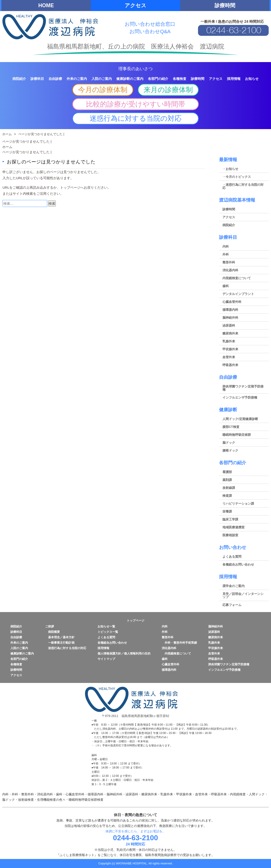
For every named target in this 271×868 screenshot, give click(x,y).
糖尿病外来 (230, 333)
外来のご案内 (19, 643)
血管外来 (229, 357)
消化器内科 (230, 270)
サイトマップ (106, 659)
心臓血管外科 (232, 302)
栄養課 (227, 511)
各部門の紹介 (233, 463)
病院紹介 (229, 225)
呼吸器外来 (230, 365)
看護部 (227, 472)
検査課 (227, 496)
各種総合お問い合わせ (238, 564)
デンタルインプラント (238, 294)
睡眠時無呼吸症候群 (237, 435)
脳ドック (229, 443)
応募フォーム (232, 605)
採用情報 (228, 577)
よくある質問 (232, 557)
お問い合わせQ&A (150, 31)
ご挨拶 (50, 626)
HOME (46, 5)
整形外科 (229, 262)
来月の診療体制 (168, 90)
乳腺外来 (229, 341)
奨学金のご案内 (234, 586)
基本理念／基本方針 (60, 637)
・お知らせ (230, 169)
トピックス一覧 (108, 632)
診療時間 (225, 5)
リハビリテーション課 (238, 504)
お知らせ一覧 (106, 626)
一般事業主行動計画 (60, 643)
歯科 (226, 286)
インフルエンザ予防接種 (240, 397)
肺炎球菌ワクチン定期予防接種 (243, 388)
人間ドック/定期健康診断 (240, 419)
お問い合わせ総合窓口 (150, 24)
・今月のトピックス (237, 177)
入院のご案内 (19, 648)
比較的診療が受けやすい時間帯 (136, 104)
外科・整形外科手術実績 (179, 643)
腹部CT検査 (231, 427)
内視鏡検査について (237, 278)
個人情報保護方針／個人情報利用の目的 (124, 653)
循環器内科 (230, 310)
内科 (226, 246)
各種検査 (16, 664)
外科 (226, 254)
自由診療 (228, 377)
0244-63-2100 (135, 838)
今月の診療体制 (103, 90)
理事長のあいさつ (135, 69)
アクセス (135, 5)
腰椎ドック (230, 450)
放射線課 (229, 488)
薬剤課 (227, 480)
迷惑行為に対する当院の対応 (136, 118)
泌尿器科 (229, 325)
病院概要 (53, 632)
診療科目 (228, 237)
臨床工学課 (230, 519)
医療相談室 (230, 535)
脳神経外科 (230, 318)
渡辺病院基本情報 (237, 200)
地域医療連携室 (234, 527)
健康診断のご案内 (22, 653)
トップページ (70, 187)
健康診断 (228, 410)
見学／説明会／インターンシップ (243, 595)
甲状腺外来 (230, 349)
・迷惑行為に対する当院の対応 (243, 186)
